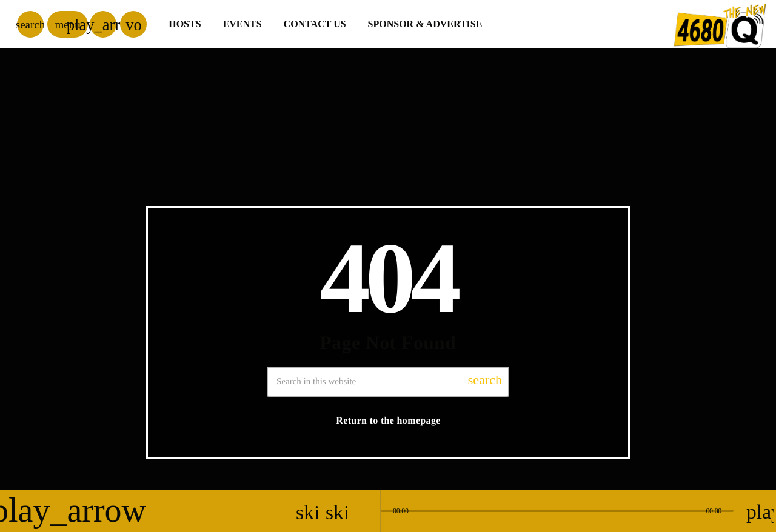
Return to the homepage (388, 421)
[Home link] (721, 24)
